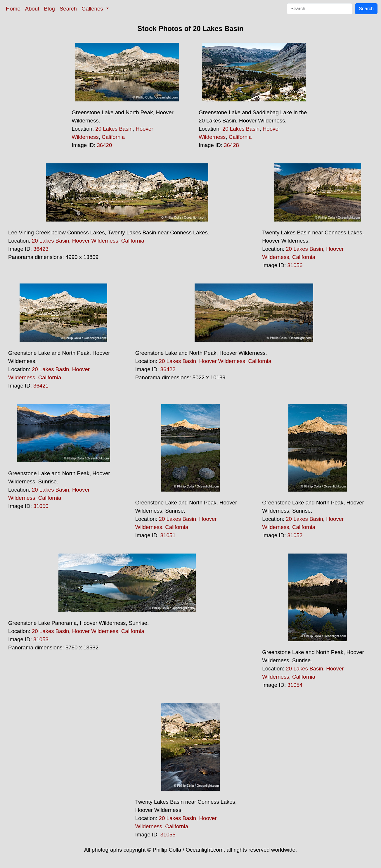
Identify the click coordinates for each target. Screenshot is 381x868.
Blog (50, 9)
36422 (168, 369)
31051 (168, 535)
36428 (231, 145)
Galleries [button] (93, 9)
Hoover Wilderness (95, 241)
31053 (41, 639)
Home (13, 9)
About (32, 9)
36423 (41, 249)
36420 (104, 145)
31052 (295, 535)
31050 (41, 506)
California (113, 137)
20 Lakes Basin (114, 129)
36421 (41, 386)
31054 (295, 685)
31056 (295, 265)
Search (68, 9)
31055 (168, 835)
